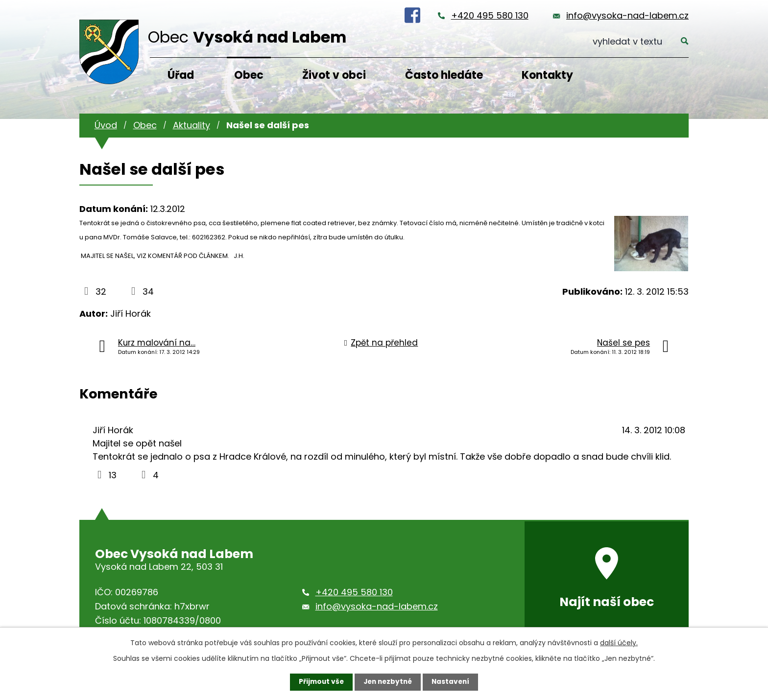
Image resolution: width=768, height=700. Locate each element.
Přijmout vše (319, 682)
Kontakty (547, 75)
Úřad (181, 75)
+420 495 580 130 (490, 15)
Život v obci (334, 75)
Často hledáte (444, 75)
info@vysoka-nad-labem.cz (627, 15)
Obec (249, 75)
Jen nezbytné (388, 682)
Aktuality (192, 125)
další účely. (619, 643)
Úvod (106, 125)
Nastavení (453, 682)
